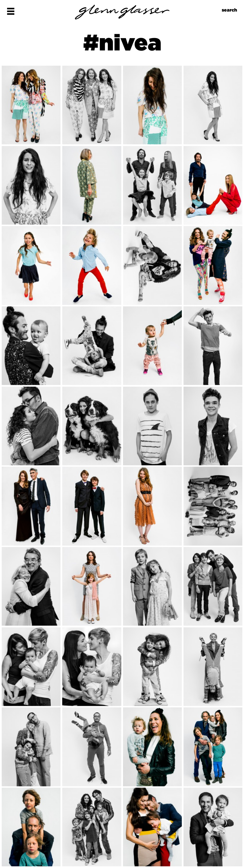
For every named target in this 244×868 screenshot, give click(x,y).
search (229, 10)
